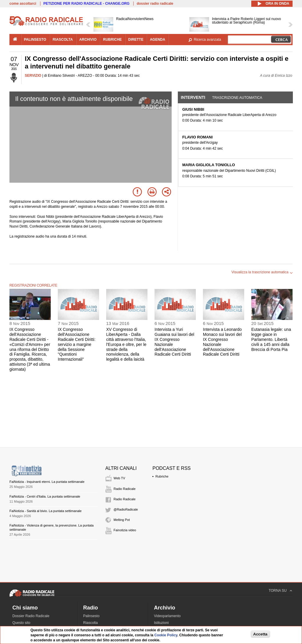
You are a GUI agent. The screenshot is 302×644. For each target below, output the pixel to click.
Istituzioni (161, 623)
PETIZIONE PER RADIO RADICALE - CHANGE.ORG (86, 4)
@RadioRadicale (126, 509)
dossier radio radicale (155, 4)
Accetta (260, 634)
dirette (136, 40)
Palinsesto (91, 616)
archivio (88, 40)
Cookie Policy (166, 635)
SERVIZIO (33, 76)
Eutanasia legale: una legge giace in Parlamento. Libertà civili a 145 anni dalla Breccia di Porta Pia (271, 339)
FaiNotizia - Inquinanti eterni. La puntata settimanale (47, 482)
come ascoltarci (23, 4)
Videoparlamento (167, 616)
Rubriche (162, 476)
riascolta (63, 40)
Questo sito (21, 623)
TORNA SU (278, 591)
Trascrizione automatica (237, 98)
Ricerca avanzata (207, 40)
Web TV (119, 478)
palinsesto (35, 40)
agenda (157, 40)
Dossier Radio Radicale (31, 616)
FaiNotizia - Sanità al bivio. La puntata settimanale (46, 511)
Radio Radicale (125, 489)
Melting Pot (122, 520)
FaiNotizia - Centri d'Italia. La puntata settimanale (45, 496)
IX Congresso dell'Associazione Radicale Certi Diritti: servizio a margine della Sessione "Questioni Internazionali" (77, 344)
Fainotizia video (125, 530)
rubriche (112, 40)
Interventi (193, 97)
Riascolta (90, 623)
